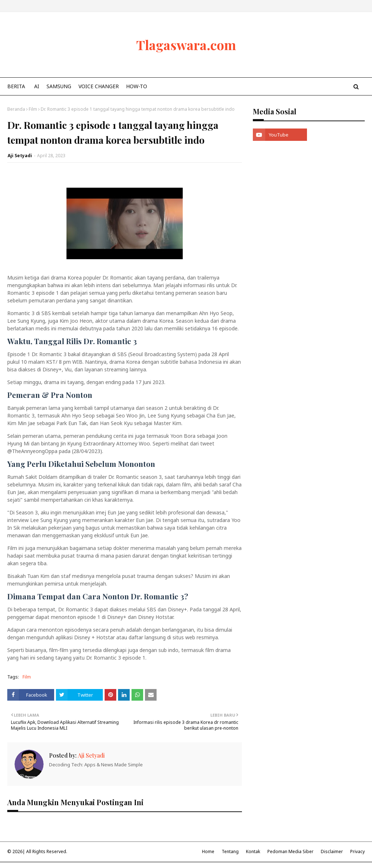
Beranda (16, 109)
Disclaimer (332, 851)
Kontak (253, 851)
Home (208, 851)
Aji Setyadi (20, 156)
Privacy (357, 851)
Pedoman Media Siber (290, 851)
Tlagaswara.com (186, 45)
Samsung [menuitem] (59, 86)
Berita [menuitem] (16, 86)
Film (33, 109)
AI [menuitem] (37, 86)
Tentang (230, 851)
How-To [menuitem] (137, 86)
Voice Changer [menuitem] (99, 86)
